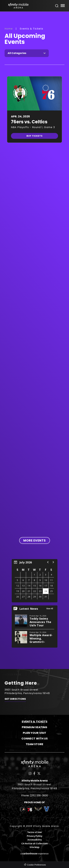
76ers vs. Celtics (29, 122)
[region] (35, 581)
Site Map (34, 847)
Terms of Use (34, 832)
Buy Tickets (34, 136)
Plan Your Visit (34, 733)
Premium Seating (34, 727)
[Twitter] (39, 773)
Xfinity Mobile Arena (18, 6)
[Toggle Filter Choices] (27, 53)
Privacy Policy (34, 836)
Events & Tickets (35, 721)
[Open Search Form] (57, 6)
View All (50, 609)
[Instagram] (30, 773)
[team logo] (23, 810)
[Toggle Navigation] (63, 6)
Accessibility (35, 840)
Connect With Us (35, 738)
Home (9, 29)
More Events (35, 540)
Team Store (34, 744)
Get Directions (15, 699)
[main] (34, 340)
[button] (48, 562)
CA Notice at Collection (34, 844)
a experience (34, 854)
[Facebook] (34, 773)
